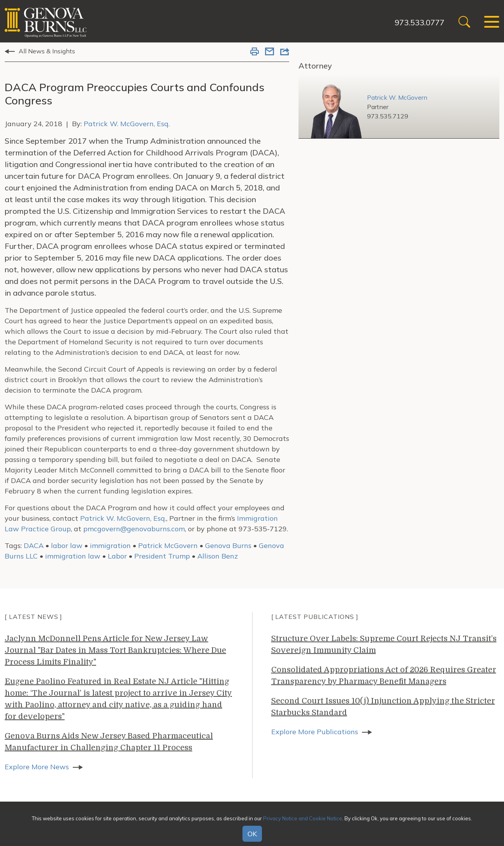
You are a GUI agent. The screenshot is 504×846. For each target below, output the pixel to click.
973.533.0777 (420, 22)
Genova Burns (228, 545)
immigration (110, 545)
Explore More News (37, 767)
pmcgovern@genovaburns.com (134, 529)
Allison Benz (218, 556)
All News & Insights (47, 51)
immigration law (73, 556)
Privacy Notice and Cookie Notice (303, 818)
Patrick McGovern (168, 545)
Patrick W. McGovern (397, 97)
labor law (67, 545)
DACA (34, 545)
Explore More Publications (315, 732)
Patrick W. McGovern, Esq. (127, 124)
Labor (117, 556)
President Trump (162, 556)
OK (252, 834)
